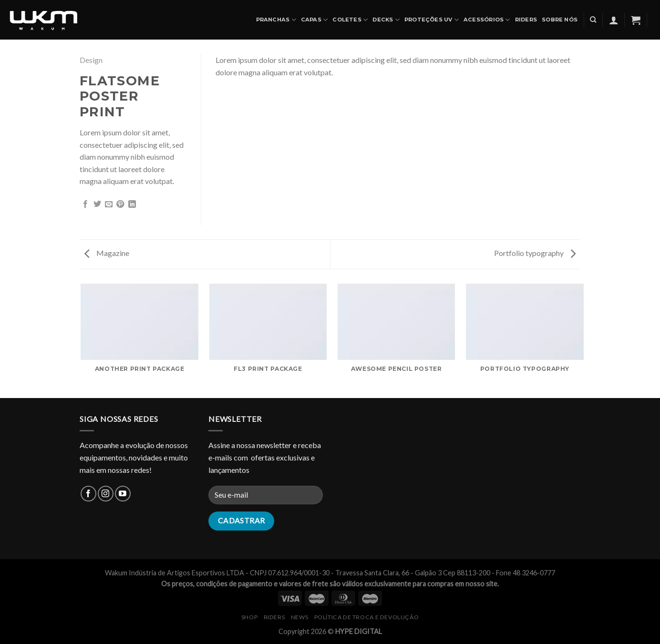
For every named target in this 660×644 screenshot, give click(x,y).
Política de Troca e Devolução (367, 617)
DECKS (386, 20)
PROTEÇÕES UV (432, 20)
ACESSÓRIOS (487, 20)
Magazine (107, 253)
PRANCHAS (276, 20)
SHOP (249, 617)
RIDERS (274, 617)
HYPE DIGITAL (359, 631)
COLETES (350, 20)
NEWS (299, 617)
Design (91, 60)
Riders (526, 20)
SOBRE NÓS (560, 20)
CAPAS (315, 20)
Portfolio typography (535, 253)
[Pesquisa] (593, 20)
